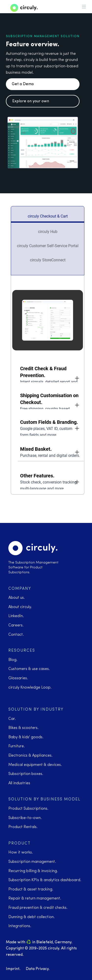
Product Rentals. (23, 827)
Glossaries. (18, 678)
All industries (19, 783)
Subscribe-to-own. (25, 818)
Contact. (16, 635)
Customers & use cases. (29, 669)
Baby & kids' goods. (26, 737)
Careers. (16, 625)
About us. (17, 598)
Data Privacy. (38, 969)
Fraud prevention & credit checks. (38, 908)
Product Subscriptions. (28, 809)
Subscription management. (32, 862)
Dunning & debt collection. (32, 917)
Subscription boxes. (26, 774)
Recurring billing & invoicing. (33, 871)
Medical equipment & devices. (35, 765)
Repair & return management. (35, 899)
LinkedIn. (16, 616)
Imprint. (13, 969)
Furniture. (17, 746)
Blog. (13, 660)
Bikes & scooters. (23, 728)
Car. (12, 719)
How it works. (21, 853)
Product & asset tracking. (31, 889)
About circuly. (20, 607)
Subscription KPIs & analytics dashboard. (45, 880)
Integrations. (20, 926)
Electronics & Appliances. (30, 756)
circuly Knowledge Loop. (30, 688)
